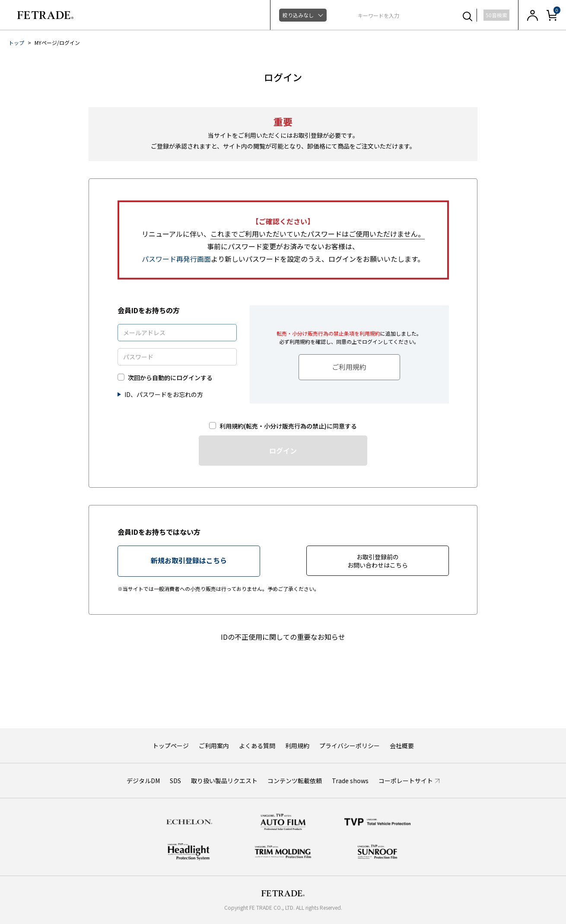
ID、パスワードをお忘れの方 (164, 394)
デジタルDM (143, 781)
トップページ (171, 746)
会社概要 (402, 746)
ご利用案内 (214, 746)
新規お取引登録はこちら (189, 560)
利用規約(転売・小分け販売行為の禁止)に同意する (288, 426)
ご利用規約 (349, 367)
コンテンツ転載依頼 (295, 781)
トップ (16, 43)
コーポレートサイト (406, 781)
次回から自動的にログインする (170, 378)
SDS (175, 781)
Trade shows (350, 781)
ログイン (283, 451)
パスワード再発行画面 (176, 259)
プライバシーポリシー (350, 746)
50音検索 (496, 15)
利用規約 (297, 746)
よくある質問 (257, 746)
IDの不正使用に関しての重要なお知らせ (283, 637)
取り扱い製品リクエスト (224, 781)
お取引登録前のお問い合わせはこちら (378, 561)
